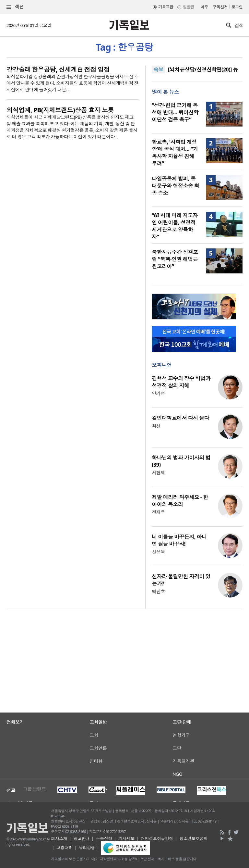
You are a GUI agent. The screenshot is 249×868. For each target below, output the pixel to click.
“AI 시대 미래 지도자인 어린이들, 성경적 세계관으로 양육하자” (175, 226)
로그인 (237, 7)
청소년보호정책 (193, 838)
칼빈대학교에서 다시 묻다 (180, 418)
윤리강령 (87, 848)
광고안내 (81, 838)
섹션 (15, 7)
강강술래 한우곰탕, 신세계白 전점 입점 (58, 69)
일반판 (188, 7)
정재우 (158, 512)
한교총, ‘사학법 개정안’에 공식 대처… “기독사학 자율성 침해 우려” (175, 153)
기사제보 (126, 838)
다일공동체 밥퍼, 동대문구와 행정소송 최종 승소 (175, 186)
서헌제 (158, 473)
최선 (156, 426)
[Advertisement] (124, 693)
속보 (158, 69)
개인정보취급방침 (157, 838)
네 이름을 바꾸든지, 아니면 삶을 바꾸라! (179, 540)
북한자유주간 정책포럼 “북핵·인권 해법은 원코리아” (175, 259)
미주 (204, 7)
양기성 (158, 393)
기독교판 (166, 7)
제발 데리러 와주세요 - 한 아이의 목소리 (180, 501)
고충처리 (65, 848)
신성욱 (158, 552)
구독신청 (220, 7)
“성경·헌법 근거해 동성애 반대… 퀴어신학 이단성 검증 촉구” (175, 112)
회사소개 (59, 838)
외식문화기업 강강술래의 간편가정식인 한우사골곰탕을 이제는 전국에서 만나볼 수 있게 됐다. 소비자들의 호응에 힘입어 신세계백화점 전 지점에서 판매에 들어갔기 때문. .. (72, 83)
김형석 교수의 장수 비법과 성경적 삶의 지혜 (181, 382)
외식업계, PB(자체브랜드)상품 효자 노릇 (60, 110)
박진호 (158, 591)
